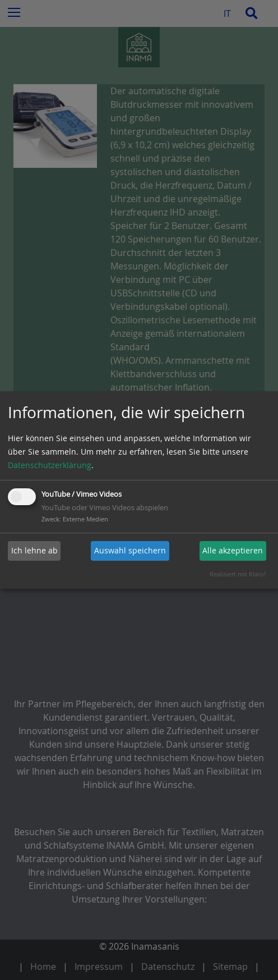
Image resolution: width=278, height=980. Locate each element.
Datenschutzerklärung (50, 465)
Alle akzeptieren (233, 550)
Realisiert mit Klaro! (238, 574)
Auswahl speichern (130, 550)
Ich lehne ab (34, 550)
